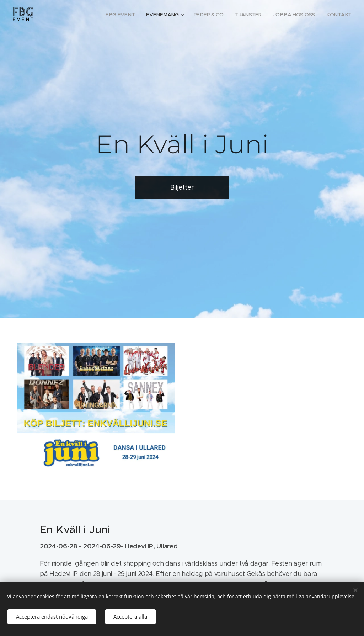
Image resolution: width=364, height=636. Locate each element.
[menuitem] (126, 15)
